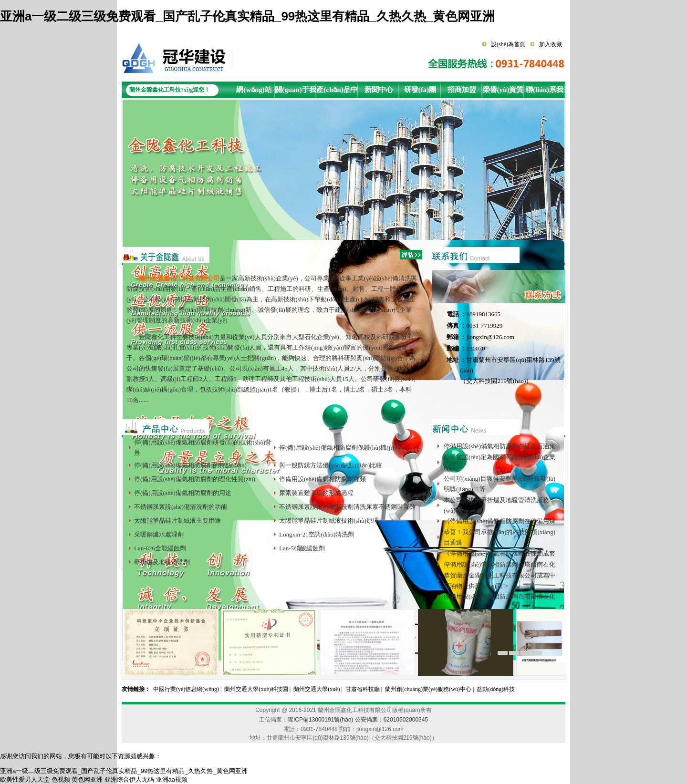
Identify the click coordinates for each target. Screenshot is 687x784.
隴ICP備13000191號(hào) (320, 720)
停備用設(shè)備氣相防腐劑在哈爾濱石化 (500, 596)
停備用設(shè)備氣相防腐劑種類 (323, 479)
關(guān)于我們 (296, 92)
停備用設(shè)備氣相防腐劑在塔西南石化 (500, 564)
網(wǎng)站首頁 (254, 92)
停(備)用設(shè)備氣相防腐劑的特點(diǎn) (190, 465)
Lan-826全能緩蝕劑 (160, 548)
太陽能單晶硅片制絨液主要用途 (177, 521)
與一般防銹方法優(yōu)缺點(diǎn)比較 (331, 465)
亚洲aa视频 (172, 779)
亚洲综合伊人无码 (129, 779)
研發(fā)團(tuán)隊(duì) (420, 92)
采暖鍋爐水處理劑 (159, 534)
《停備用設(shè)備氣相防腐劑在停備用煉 (500, 521)
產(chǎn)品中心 (337, 92)
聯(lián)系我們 (545, 92)
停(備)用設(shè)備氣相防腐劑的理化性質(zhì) (195, 479)
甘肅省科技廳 (363, 689)
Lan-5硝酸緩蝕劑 (302, 548)
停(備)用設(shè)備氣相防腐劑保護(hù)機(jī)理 (340, 448)
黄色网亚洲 (87, 779)
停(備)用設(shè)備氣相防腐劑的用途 (183, 493)
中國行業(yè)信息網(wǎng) (186, 689)
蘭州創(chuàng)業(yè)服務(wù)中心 (428, 689)
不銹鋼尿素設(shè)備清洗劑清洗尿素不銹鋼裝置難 (347, 507)
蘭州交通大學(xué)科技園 (256, 689)
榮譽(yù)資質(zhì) (503, 92)
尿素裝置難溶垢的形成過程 (316, 493)
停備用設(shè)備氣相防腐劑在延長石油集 (500, 446)
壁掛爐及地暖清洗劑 (162, 562)
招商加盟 (462, 90)
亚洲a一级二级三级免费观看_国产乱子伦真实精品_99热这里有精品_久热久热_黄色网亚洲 (247, 16)
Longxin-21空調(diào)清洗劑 (317, 534)
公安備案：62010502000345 (391, 720)
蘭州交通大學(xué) (317, 689)
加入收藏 (551, 44)
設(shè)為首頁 (508, 44)
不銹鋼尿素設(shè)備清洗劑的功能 (181, 507)
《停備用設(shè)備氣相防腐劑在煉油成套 (500, 553)
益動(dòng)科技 (496, 689)
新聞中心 (379, 90)
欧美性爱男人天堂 (25, 779)
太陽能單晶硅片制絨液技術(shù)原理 (329, 521)
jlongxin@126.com (490, 337)
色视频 (61, 779)
